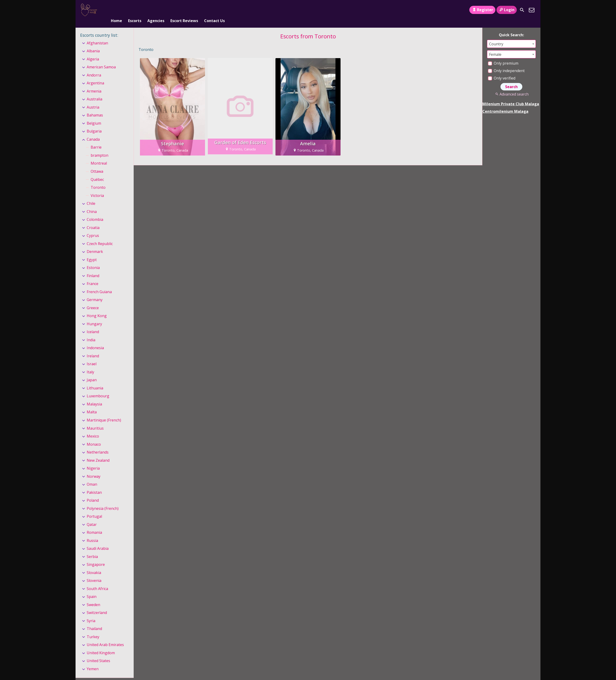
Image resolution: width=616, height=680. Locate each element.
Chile (91, 196)
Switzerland (97, 605)
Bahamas (95, 108)
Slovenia (94, 573)
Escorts (135, 10)
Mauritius (95, 421)
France (93, 276)
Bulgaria (94, 124)
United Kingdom (101, 645)
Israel (92, 356)
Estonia (93, 260)
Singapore (96, 557)
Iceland (93, 324)
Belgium (94, 116)
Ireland (93, 348)
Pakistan (94, 485)
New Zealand (98, 453)
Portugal (94, 509)
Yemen (93, 661)
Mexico (93, 428)
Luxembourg (98, 388)
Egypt (92, 252)
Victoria (97, 188)
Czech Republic (100, 236)
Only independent (506, 63)
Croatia (93, 220)
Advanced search (511, 86)
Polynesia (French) (103, 501)
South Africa (97, 581)
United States (98, 653)
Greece (93, 300)
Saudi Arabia (98, 541)
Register (482, 10)
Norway (94, 469)
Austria (93, 100)
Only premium (503, 56)
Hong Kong (97, 308)
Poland (93, 493)
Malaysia (94, 396)
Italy (90, 364)
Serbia (92, 549)
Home (116, 10)
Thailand (94, 621)
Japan (92, 372)
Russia (92, 533)
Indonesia (95, 340)
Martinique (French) (104, 412)
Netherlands (98, 444)
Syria (91, 613)
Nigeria (93, 461)
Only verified (502, 70)
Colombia (95, 212)
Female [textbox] (495, 47)
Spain (92, 589)
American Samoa (101, 59)
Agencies (156, 10)
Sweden (93, 597)
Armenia (94, 83)
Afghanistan (97, 35)
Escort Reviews (184, 10)
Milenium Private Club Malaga (511, 96)
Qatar (92, 517)
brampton (99, 148)
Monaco (94, 437)
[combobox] (511, 36)
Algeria (93, 51)
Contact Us (214, 10)
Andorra (94, 67)
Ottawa (97, 164)
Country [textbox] (496, 36)
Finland (93, 268)
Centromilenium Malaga (505, 104)
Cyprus (93, 228)
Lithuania (95, 380)
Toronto (98, 180)
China (92, 204)
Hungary (94, 316)
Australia (94, 92)
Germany (95, 292)
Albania (93, 43)
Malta (92, 405)
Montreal (99, 156)
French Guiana (99, 284)
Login (507, 10)
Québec (97, 172)
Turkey (93, 629)
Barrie (96, 140)
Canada (93, 132)
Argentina (95, 76)
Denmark (95, 244)
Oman (92, 477)
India (91, 332)
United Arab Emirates (105, 637)
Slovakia (94, 565)
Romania (94, 525)
